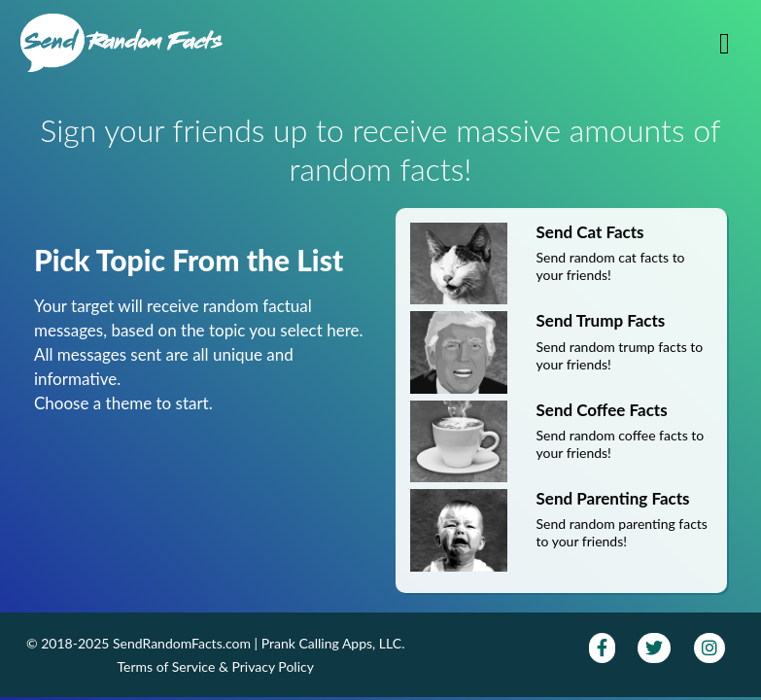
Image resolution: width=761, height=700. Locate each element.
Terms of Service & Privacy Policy (216, 666)
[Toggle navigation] (725, 43)
